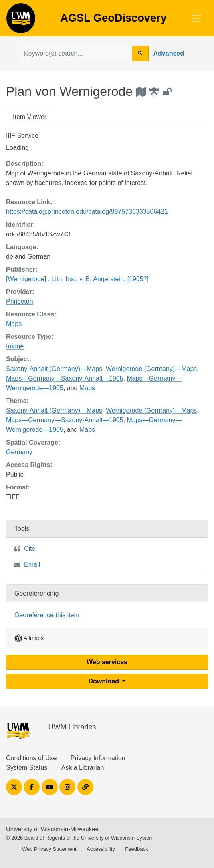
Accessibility (101, 849)
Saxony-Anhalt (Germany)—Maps (54, 369)
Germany (19, 452)
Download (105, 681)
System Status (27, 768)
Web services (107, 662)
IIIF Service (22, 136)
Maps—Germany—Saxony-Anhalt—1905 (65, 378)
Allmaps (29, 638)
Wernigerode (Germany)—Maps (151, 369)
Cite (30, 549)
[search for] (76, 54)
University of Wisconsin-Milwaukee (52, 829)
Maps (14, 324)
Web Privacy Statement (49, 849)
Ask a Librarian (83, 768)
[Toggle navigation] (196, 18)
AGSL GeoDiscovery (21, 21)
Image (15, 346)
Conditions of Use (31, 758)
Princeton (20, 301)
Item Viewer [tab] (30, 117)
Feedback (136, 849)
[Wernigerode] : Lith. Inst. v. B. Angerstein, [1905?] (77, 279)
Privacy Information (98, 758)
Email (32, 565)
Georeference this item (47, 615)
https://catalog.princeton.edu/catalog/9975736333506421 (87, 212)
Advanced (169, 53)
